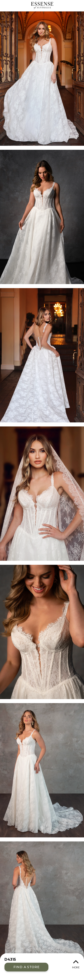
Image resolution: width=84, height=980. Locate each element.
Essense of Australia (42, 6)
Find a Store (26, 967)
